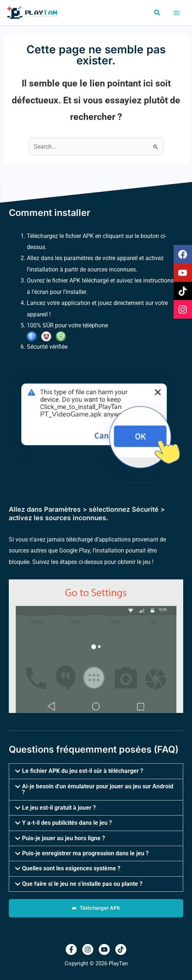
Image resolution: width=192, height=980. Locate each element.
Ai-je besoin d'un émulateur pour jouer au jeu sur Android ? (98, 789)
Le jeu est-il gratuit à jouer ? (59, 808)
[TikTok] (121, 949)
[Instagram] (88, 949)
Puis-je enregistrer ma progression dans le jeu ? (85, 853)
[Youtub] (104, 949)
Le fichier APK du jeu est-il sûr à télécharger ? (83, 771)
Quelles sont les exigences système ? (71, 868)
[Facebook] (71, 949)
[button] (157, 13)
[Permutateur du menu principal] (176, 13)
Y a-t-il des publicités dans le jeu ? (67, 823)
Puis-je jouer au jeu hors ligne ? (64, 838)
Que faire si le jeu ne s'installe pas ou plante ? (82, 884)
